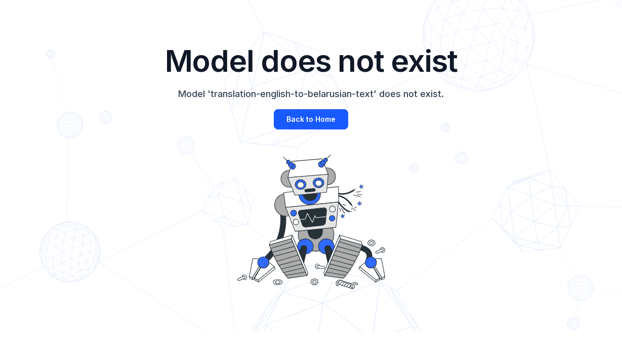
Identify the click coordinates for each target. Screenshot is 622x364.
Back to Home (311, 119)
